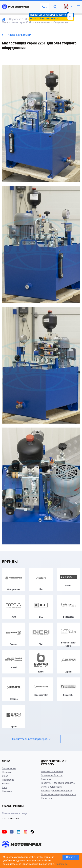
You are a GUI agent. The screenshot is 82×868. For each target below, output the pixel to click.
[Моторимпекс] (14, 580)
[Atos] (14, 607)
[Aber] (41, 580)
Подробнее (62, 864)
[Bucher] (41, 662)
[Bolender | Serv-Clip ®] (68, 634)
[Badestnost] (68, 607)
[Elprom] (14, 717)
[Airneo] (68, 580)
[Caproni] (68, 662)
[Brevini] (14, 662)
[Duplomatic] (68, 689)
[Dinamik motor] (41, 689)
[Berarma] (14, 634)
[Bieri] (41, 634)
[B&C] (41, 607)
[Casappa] (14, 689)
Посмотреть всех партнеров (31, 739)
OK (70, 17)
